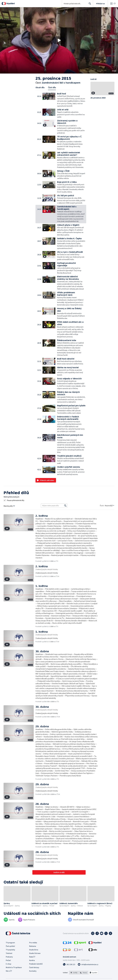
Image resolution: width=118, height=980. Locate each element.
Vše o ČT (9, 971)
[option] (74, 973)
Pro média (33, 943)
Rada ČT (32, 957)
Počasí (8, 960)
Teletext (9, 953)
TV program (10, 943)
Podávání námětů (36, 964)
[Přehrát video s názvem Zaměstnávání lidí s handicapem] (59, 40)
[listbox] (84, 973)
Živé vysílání (10, 946)
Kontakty (33, 971)
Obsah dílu (40, 87)
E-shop (8, 964)
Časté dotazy (34, 967)
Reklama (33, 946)
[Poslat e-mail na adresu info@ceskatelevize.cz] (88, 964)
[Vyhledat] (65, 506)
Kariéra (32, 960)
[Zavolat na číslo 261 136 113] (69, 964)
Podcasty (9, 957)
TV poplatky (10, 950)
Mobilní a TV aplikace (14, 967)
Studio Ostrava (35, 953)
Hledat (89, 4)
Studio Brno (34, 950)
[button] (59, 40)
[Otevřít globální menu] (113, 4)
